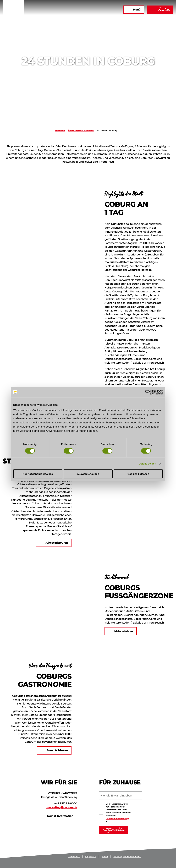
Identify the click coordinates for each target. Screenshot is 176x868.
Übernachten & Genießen (81, 131)
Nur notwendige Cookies (38, 474)
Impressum (91, 857)
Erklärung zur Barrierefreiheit (127, 857)
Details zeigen (147, 463)
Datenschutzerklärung (117, 818)
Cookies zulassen (138, 474)
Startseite (60, 131)
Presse (105, 857)
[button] (83, 10)
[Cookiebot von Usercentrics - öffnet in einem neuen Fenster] (148, 392)
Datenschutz (74, 857)
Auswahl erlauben (88, 474)
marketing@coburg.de (62, 807)
